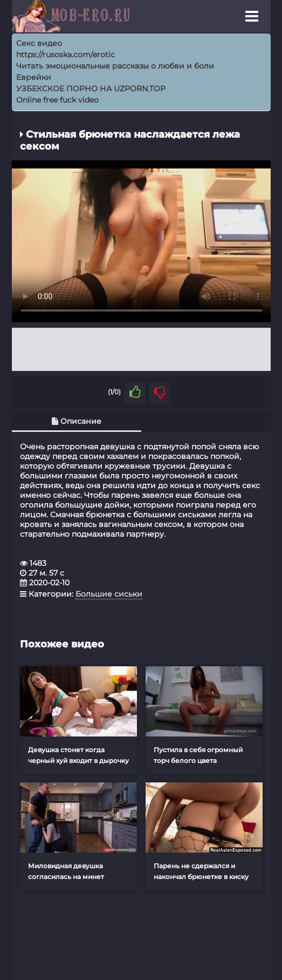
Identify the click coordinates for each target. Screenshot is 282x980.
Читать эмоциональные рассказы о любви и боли (115, 66)
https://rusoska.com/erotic (66, 55)
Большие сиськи (109, 594)
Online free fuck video (57, 100)
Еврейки (34, 77)
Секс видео (39, 43)
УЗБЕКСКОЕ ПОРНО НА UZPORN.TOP (91, 89)
